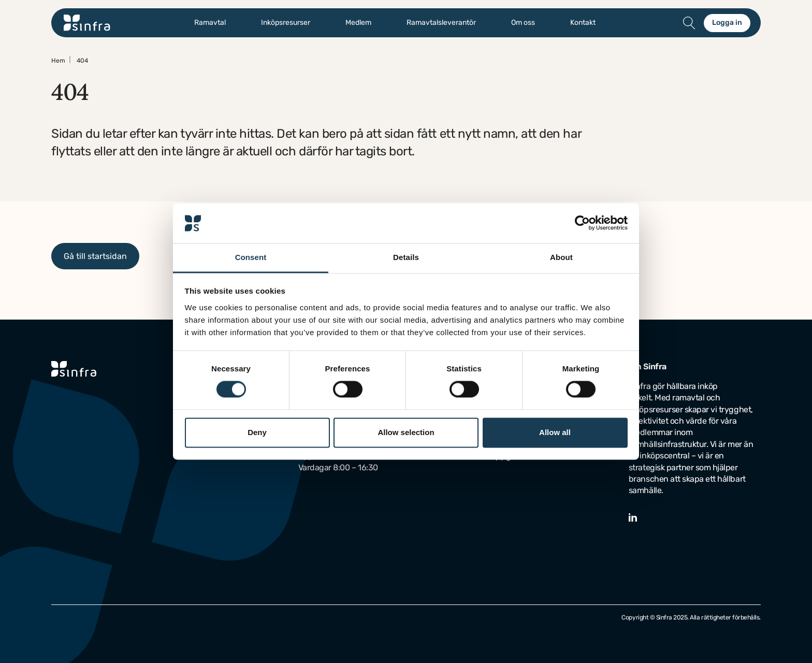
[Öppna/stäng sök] (689, 23)
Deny (257, 432)
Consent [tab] (251, 257)
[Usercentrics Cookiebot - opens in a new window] (582, 223)
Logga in (727, 23)
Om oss (523, 23)
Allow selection (406, 432)
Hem (58, 61)
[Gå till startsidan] (87, 23)
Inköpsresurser (286, 23)
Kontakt (583, 23)
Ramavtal (210, 23)
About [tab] (561, 257)
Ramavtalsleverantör (441, 23)
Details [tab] (406, 257)
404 (82, 61)
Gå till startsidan (95, 256)
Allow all (555, 432)
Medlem (358, 23)
